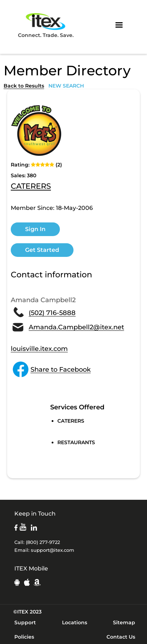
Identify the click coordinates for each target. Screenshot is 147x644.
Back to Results (24, 86)
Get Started (42, 250)
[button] (119, 25)
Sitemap (124, 622)
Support (25, 622)
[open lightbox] (38, 131)
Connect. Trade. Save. (46, 25)
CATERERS (31, 187)
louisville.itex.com (39, 349)
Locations (75, 622)
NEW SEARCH (66, 86)
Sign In (35, 229)
